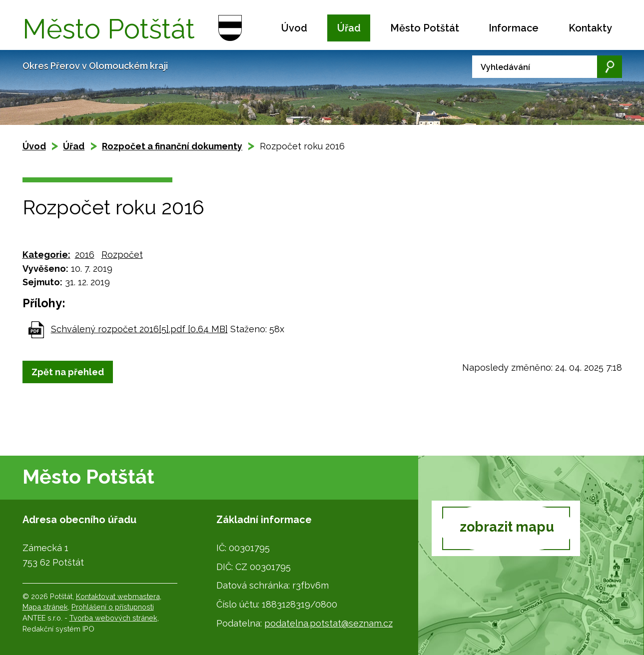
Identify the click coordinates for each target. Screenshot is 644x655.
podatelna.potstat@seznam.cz (328, 623)
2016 (85, 255)
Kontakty (590, 28)
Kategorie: (46, 255)
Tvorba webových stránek (113, 618)
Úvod (294, 28)
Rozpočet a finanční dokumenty (172, 146)
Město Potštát (425, 28)
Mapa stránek (45, 607)
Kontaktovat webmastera (118, 596)
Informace (514, 28)
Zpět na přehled (68, 372)
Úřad (349, 28)
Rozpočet (122, 255)
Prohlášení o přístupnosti (113, 607)
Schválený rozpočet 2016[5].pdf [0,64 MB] (139, 329)
